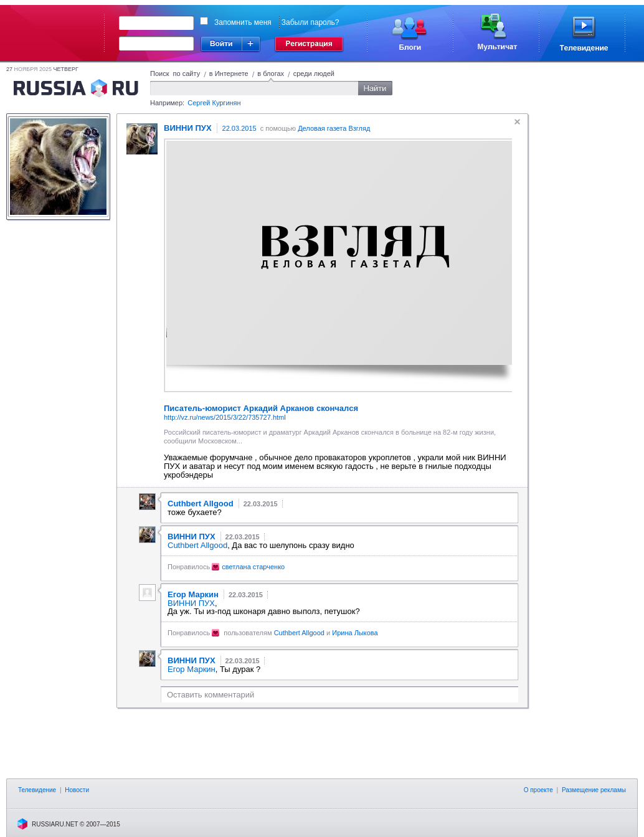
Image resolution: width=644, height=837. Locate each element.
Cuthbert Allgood (197, 545)
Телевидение (37, 790)
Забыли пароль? (310, 22)
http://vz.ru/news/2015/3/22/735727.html (225, 417)
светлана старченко (253, 567)
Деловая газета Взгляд (334, 128)
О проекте (538, 790)
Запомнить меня (243, 22)
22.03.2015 (239, 128)
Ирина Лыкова (355, 633)
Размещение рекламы (594, 790)
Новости (77, 790)
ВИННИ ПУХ (191, 603)
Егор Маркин (192, 669)
